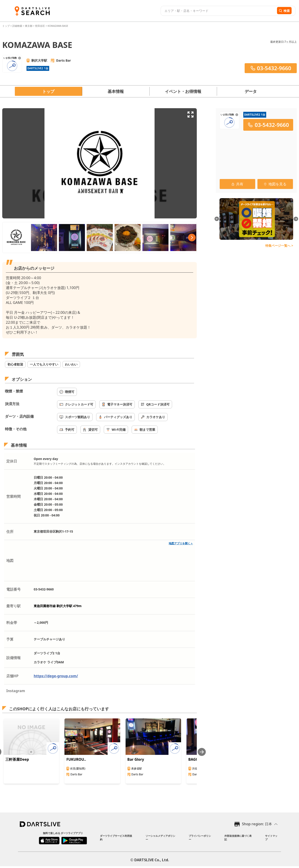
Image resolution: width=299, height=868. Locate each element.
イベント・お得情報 (183, 91)
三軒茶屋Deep (17, 759)
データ (251, 91)
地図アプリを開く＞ (181, 543)
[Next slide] (202, 752)
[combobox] (218, 11)
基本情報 (116, 91)
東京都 (29, 26)
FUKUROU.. (76, 759)
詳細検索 (18, 26)
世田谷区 (40, 26)
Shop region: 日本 (257, 824)
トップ (6, 26)
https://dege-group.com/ (56, 676)
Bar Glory (136, 759)
